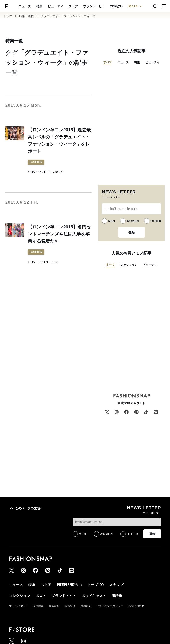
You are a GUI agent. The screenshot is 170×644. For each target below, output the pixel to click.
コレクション (19, 596)
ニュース (25, 6)
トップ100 (96, 585)
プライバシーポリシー (110, 606)
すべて (108, 62)
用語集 (117, 596)
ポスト (41, 596)
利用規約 (86, 606)
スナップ (116, 585)
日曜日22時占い (69, 585)
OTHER (156, 221)
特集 (39, 6)
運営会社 (70, 606)
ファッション (129, 265)
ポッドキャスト (94, 596)
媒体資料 (54, 606)
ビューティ (56, 6)
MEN (111, 221)
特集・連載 (26, 16)
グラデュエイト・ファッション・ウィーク (68, 16)
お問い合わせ (136, 606)
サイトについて (18, 606)
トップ (8, 16)
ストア (73, 6)
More (136, 6)
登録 (131, 232)
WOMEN (132, 221)
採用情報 (38, 606)
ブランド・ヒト (94, 6)
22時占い (117, 6)
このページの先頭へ (26, 508)
